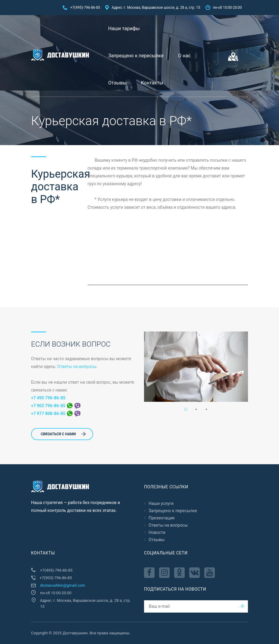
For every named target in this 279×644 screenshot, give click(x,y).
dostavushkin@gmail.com (63, 585)
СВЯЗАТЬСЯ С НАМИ (63, 434)
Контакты (152, 83)
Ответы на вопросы (77, 366)
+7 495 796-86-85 (48, 398)
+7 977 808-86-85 (56, 414)
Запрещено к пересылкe (136, 56)
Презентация (161, 518)
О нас (184, 56)
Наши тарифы (124, 29)
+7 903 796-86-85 (56, 406)
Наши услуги (161, 503)
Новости (157, 532)
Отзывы (117, 83)
